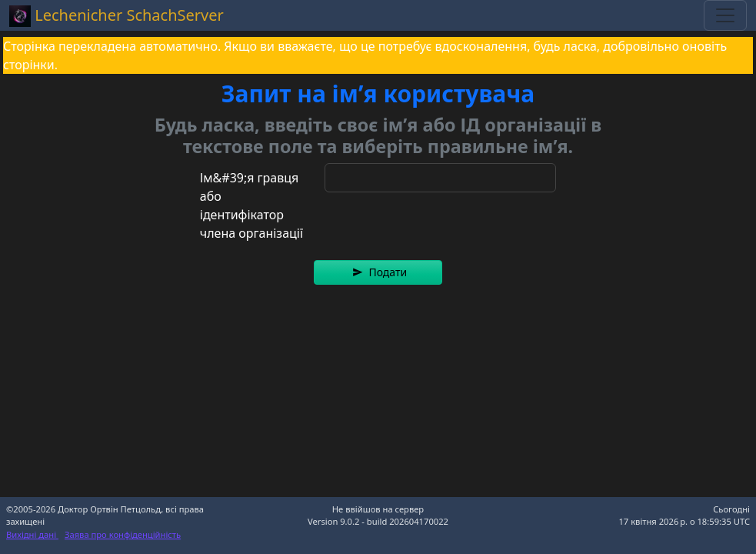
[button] (378, 272)
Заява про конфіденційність (123, 534)
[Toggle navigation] (725, 15)
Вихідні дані (32, 534)
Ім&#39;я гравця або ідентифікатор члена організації (251, 205)
